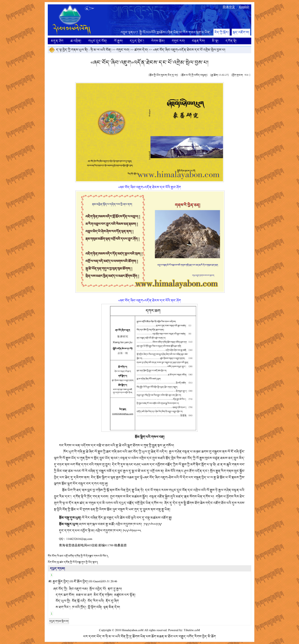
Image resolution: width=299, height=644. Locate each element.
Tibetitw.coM (192, 630)
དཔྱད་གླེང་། (137, 41)
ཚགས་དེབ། (141, 50)
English (244, 7)
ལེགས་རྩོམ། (158, 41)
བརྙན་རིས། (198, 41)
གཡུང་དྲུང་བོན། (98, 41)
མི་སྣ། (215, 41)
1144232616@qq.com (79, 539)
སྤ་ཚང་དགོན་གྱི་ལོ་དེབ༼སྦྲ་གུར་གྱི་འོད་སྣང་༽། (77, 562)
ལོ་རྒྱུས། (118, 41)
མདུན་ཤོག (57, 41)
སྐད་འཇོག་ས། (241, 32)
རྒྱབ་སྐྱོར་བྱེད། (61, 582)
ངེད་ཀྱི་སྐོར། (222, 32)
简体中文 (229, 7)
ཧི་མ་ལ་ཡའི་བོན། (101, 50)
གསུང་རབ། (178, 41)
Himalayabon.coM (133, 630)
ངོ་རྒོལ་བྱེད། (81, 582)
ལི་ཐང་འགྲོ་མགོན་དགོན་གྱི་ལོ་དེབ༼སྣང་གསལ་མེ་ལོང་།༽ (82, 556)
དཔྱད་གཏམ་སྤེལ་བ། (59, 621)
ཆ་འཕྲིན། (76, 41)
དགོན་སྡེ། (231, 41)
